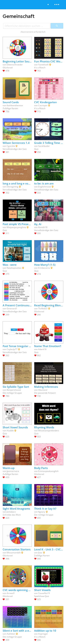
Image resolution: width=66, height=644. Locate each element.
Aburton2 (43, 390)
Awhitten (11, 634)
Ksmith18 (43, 227)
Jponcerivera (13, 471)
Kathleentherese (15, 105)
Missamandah (14, 553)
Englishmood (45, 187)
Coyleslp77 (12, 349)
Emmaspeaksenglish (48, 471)
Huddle (10, 431)
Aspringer (43, 634)
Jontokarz (11, 512)
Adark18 (42, 349)
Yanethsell (43, 65)
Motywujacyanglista (16, 227)
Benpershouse (14, 390)
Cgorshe (11, 146)
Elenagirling (12, 187)
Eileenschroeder (15, 65)
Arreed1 (11, 593)
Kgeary (42, 512)
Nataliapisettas (14, 268)
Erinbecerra (44, 268)
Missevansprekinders (49, 431)
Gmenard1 (12, 308)
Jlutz (40, 553)
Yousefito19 (44, 593)
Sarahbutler (44, 146)
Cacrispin (43, 105)
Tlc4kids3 (43, 308)
